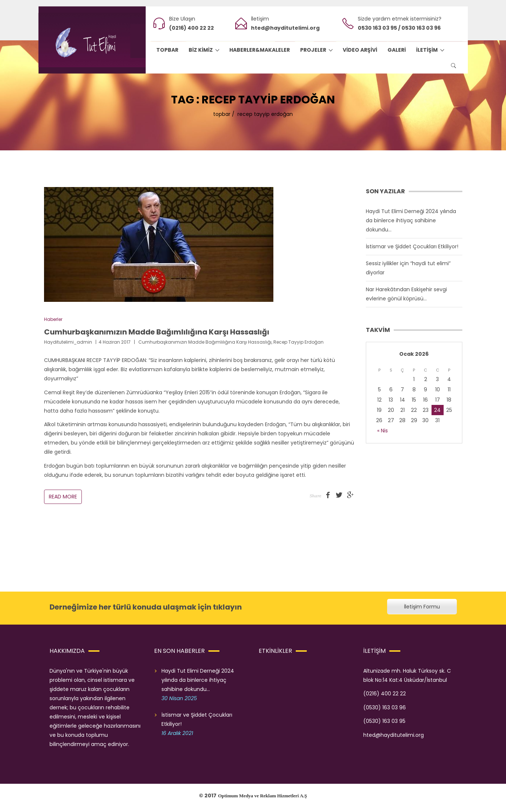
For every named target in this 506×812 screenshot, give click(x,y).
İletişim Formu (422, 607)
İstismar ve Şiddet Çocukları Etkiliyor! (412, 246)
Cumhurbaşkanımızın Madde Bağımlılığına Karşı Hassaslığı (157, 332)
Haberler (53, 319)
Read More (63, 497)
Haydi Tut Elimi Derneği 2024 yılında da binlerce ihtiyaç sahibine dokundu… (411, 220)
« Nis (383, 431)
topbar (222, 114)
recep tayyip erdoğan (298, 342)
